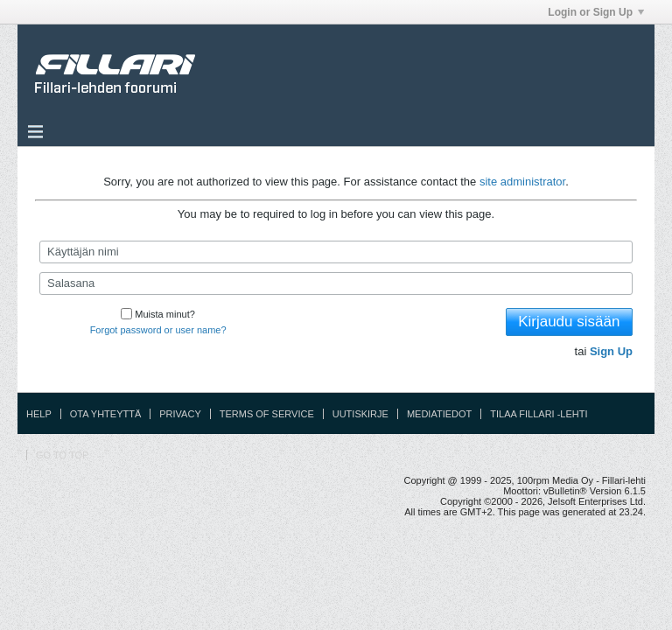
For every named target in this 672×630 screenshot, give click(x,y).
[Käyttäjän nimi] (336, 252)
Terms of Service (267, 414)
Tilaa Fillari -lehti (539, 414)
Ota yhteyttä (106, 414)
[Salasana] (336, 283)
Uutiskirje (360, 414)
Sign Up (611, 351)
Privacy (180, 414)
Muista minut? (157, 314)
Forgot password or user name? (158, 330)
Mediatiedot (439, 414)
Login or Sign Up (596, 12)
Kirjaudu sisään (569, 322)
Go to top (62, 455)
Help (39, 414)
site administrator (522, 182)
